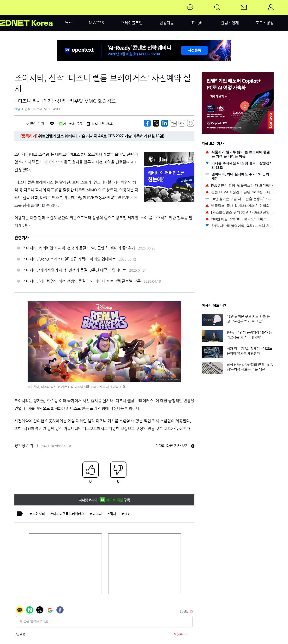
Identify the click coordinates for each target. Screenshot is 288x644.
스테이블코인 (132, 23)
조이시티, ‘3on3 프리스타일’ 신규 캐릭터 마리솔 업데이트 (69, 259)
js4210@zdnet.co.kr (56, 446)
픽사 (113, 514)
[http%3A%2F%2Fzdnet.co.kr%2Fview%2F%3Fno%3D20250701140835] (165, 123)
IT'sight (197, 23)
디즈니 (97, 514)
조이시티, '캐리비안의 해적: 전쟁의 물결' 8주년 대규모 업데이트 (74, 270)
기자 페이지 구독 (71, 124)
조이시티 (39, 514)
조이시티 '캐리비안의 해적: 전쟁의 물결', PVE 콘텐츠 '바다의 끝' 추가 (79, 248)
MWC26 (96, 23)
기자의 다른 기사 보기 (175, 446)
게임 (17, 109)
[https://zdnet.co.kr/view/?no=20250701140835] (147, 123)
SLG (127, 514)
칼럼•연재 (230, 23)
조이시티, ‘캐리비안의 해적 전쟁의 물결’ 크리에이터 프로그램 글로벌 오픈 (81, 281)
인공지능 (167, 23)
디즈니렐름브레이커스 (69, 514)
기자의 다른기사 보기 (101, 124)
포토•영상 (265, 23)
